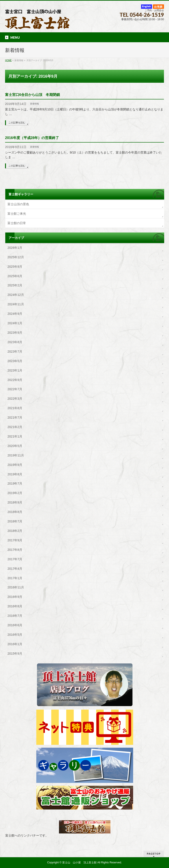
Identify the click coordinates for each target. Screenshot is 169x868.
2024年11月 (16, 304)
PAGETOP (154, 854)
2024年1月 (15, 323)
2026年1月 (15, 248)
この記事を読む (17, 123)
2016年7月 (15, 616)
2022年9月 (15, 380)
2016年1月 (15, 644)
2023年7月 (15, 352)
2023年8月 (15, 342)
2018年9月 (15, 502)
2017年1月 (15, 578)
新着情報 (35, 104)
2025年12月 (16, 257)
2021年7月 (15, 418)
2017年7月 (15, 559)
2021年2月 (15, 427)
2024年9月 (15, 314)
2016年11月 (16, 587)
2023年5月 (15, 361)
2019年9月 (15, 465)
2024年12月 (16, 295)
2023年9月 (15, 333)
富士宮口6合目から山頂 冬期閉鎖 (32, 95)
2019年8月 (15, 474)
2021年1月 (15, 436)
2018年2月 (15, 531)
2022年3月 (15, 399)
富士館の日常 (17, 223)
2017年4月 (15, 569)
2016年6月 (15, 625)
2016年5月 (15, 635)
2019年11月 (16, 455)
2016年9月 (15, 597)
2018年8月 (15, 512)
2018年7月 (15, 521)
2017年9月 (15, 540)
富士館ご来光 (17, 214)
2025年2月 (15, 285)
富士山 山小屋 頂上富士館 (79, 863)
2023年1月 (15, 370)
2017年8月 (15, 550)
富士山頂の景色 (18, 204)
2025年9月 (15, 267)
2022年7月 (15, 389)
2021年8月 (15, 408)
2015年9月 (15, 654)
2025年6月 (15, 276)
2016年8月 (15, 606)
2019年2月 (15, 493)
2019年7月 (15, 483)
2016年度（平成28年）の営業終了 (32, 138)
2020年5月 (15, 446)
